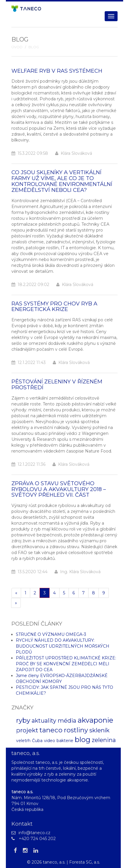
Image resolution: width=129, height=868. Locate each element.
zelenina (104, 740)
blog (83, 740)
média (67, 721)
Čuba (37, 741)
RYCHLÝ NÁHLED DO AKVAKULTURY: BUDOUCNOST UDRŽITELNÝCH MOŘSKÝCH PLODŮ (63, 646)
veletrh (23, 741)
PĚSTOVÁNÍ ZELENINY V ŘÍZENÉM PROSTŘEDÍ (57, 385)
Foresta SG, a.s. (85, 862)
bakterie (65, 741)
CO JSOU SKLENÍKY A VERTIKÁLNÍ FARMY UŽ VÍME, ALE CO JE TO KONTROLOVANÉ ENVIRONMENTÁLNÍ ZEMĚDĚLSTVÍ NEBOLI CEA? (62, 181)
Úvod (17, 47)
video (50, 741)
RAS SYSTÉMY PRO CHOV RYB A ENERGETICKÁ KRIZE (54, 307)
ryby (23, 720)
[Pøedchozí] (16, 593)
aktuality (44, 721)
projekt (27, 730)
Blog (34, 47)
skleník (100, 730)
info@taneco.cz (34, 833)
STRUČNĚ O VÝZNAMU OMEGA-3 (51, 634)
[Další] (16, 603)
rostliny (76, 730)
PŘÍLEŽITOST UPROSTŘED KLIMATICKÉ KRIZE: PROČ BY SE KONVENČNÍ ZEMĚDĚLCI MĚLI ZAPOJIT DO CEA (66, 664)
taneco (51, 730)
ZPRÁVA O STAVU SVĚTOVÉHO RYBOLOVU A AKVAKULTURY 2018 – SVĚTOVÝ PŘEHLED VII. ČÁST (59, 489)
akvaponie (95, 720)
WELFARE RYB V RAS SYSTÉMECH (57, 71)
